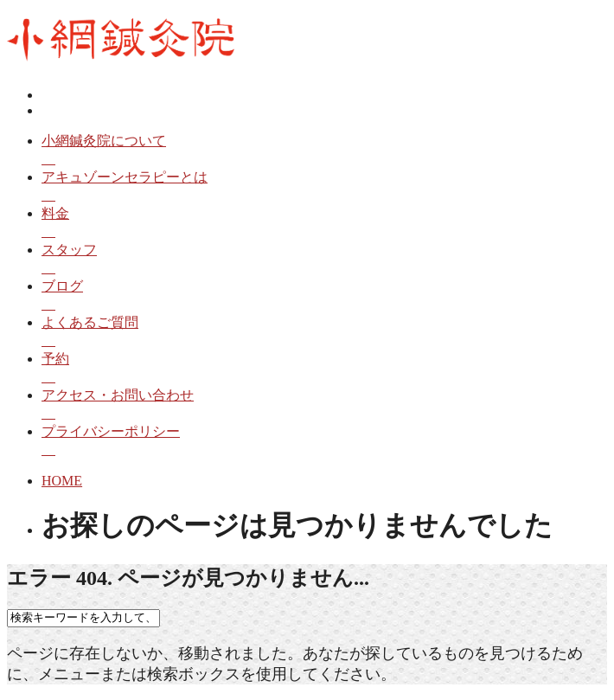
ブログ (324, 296)
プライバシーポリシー (324, 442)
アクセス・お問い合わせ (324, 405)
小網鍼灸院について (324, 151)
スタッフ (324, 260)
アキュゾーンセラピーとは (324, 187)
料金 (324, 224)
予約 (324, 369)
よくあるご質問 (324, 333)
